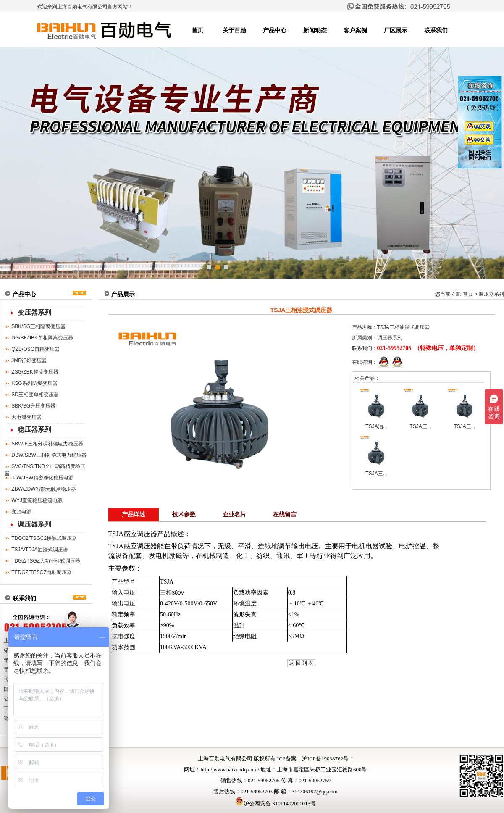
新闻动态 (315, 30)
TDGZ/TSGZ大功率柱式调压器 (46, 561)
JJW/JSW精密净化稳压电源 (42, 478)
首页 (197, 30)
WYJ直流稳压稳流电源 (37, 500)
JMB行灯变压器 (29, 360)
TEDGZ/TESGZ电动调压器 (42, 572)
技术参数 (184, 514)
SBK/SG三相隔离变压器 (38, 326)
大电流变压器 (26, 417)
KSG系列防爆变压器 (34, 383)
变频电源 (21, 512)
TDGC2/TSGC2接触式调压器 (44, 538)
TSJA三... (420, 426)
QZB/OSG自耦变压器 (35, 349)
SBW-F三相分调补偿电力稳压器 (47, 444)
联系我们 (436, 30)
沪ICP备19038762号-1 (328, 759)
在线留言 (285, 514)
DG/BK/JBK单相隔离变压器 (42, 338)
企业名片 (234, 514)
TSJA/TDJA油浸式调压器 (40, 550)
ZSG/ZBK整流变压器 (35, 372)
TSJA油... (376, 426)
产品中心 (275, 30)
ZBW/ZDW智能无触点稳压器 (43, 489)
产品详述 (134, 514)
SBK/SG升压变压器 (33, 406)
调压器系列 (34, 524)
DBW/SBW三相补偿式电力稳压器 (49, 455)
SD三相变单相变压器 (35, 395)
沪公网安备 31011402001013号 (276, 804)
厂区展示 (396, 30)
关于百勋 (234, 30)
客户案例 (355, 30)
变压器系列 (34, 312)
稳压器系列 (34, 430)
